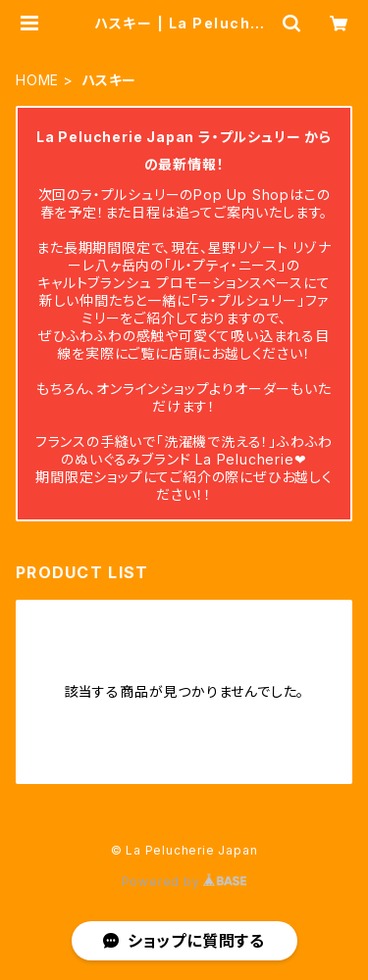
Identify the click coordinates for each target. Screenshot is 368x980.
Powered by (184, 882)
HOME (37, 80)
